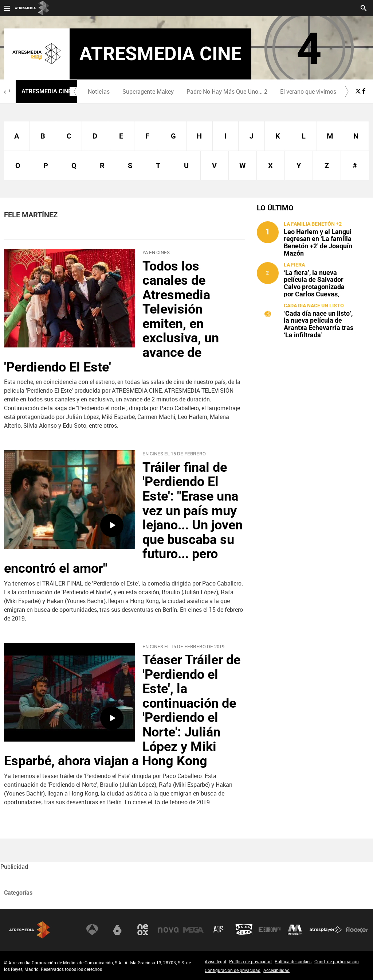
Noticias (99, 92)
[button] (7, 92)
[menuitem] (99, 92)
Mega (193, 930)
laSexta (117, 930)
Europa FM (270, 930)
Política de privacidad (250, 961)
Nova (168, 930)
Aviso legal (215, 961)
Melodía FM (295, 930)
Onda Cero (244, 930)
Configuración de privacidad (233, 970)
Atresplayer (326, 930)
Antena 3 (92, 930)
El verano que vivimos (308, 92)
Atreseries (219, 930)
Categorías (18, 893)
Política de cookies (293, 961)
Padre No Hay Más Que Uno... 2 (227, 92)
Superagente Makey (148, 92)
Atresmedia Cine (46, 91)
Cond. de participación (337, 961)
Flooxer (357, 930)
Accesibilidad (276, 970)
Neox (143, 930)
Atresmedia (30, 930)
